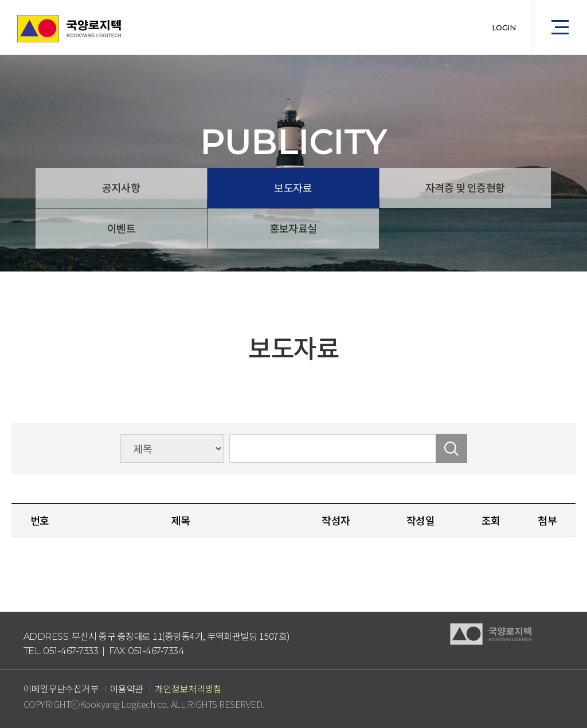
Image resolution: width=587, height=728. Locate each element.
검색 (451, 448)
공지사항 (121, 187)
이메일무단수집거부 (61, 688)
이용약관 (127, 688)
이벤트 (122, 228)
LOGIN (504, 27)
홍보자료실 (293, 228)
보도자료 (293, 187)
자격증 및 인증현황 (465, 187)
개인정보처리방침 (188, 688)
